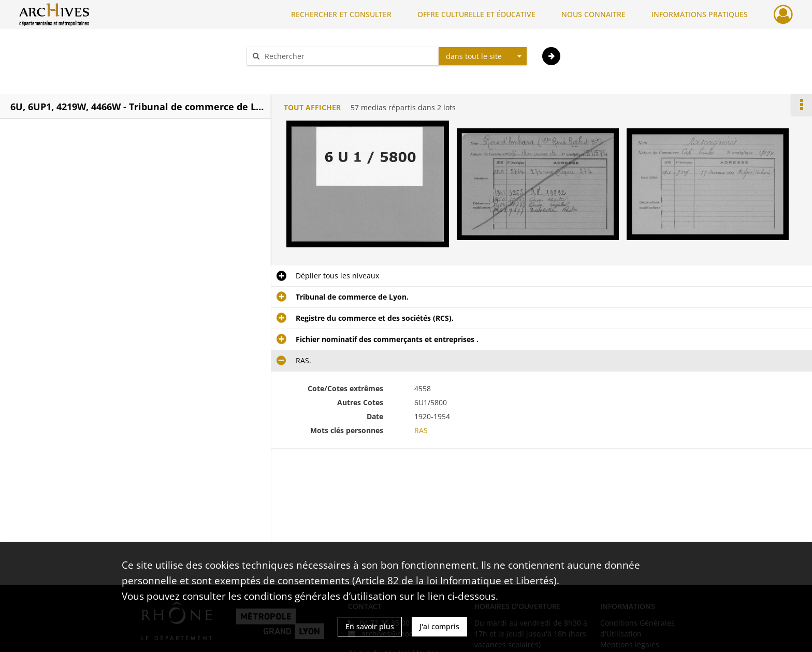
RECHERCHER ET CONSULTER (341, 14)
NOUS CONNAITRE (593, 14)
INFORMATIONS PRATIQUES (700, 14)
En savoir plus (370, 626)
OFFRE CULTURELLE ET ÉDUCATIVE (476, 14)
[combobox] (483, 56)
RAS (421, 430)
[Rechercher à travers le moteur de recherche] (348, 56)
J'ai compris (439, 626)
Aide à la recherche (287, 74)
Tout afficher (312, 107)
